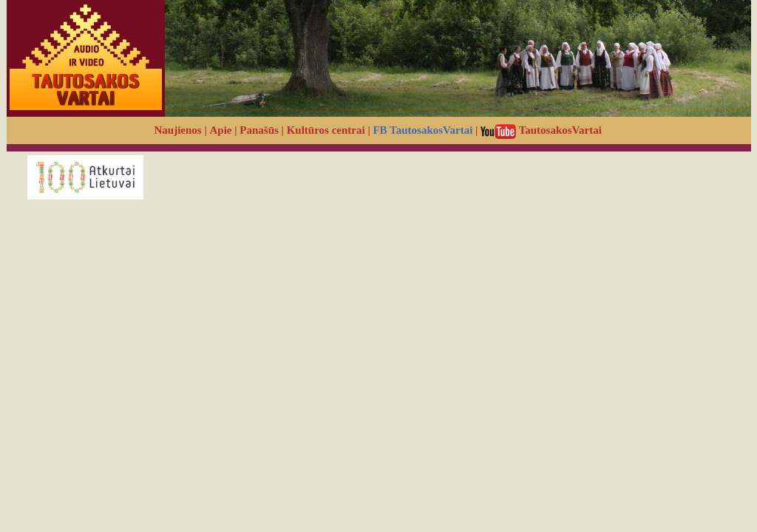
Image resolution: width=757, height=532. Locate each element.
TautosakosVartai (541, 130)
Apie (221, 130)
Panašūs (259, 130)
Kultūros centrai (326, 130)
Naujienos (178, 130)
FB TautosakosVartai (422, 130)
